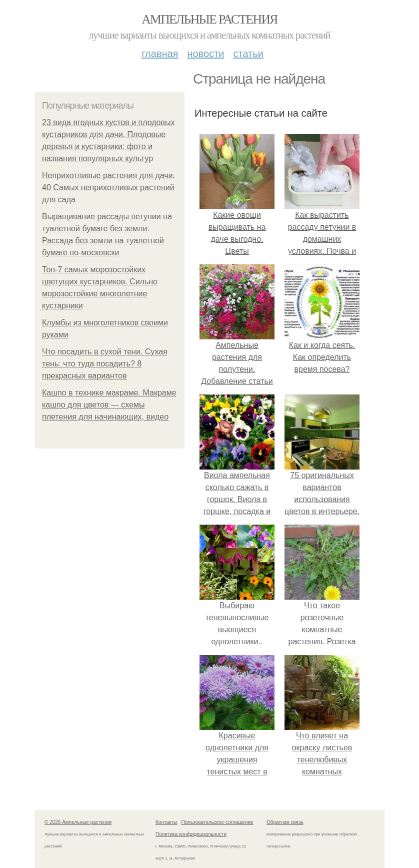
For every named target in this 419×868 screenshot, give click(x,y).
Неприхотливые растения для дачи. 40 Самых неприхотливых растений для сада (108, 187)
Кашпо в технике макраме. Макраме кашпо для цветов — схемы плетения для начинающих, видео (109, 405)
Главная (160, 54)
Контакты (166, 822)
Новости (205, 54)
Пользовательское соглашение (217, 822)
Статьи (248, 54)
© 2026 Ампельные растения (78, 822)
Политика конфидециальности (191, 834)
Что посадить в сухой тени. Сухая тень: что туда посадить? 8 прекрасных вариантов (105, 364)
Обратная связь (285, 822)
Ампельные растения (209, 19)
